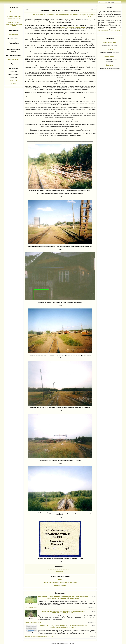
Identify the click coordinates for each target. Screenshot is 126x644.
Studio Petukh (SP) (109, 43)
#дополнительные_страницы (33, 637)
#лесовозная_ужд (41, 14)
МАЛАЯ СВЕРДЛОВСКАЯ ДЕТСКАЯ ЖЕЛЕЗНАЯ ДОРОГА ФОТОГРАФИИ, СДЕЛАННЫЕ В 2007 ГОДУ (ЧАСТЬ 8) (63, 612)
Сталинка (109, 65)
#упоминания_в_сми (47, 637)
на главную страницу (60, 585)
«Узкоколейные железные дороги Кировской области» (60, 582)
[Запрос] (110, 2)
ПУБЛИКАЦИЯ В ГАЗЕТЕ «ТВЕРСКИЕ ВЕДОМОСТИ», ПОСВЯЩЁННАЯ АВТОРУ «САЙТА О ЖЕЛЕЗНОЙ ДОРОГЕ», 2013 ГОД (63, 626)
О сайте (14, 83)
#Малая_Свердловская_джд (33, 622)
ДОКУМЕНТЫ (60, 572)
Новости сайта (14, 81)
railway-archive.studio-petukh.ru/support (109, 31)
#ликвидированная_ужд (65, 14)
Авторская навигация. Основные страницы (14, 17)
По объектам (14, 35)
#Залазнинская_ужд (90, 14)
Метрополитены (14, 60)
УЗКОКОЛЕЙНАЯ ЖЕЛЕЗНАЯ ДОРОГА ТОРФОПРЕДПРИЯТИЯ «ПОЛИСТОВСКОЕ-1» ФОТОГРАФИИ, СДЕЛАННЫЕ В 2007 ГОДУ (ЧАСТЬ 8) (63, 598)
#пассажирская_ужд (52, 14)
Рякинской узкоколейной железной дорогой (73, 27)
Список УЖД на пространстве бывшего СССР (14, 24)
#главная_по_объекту (89, 16)
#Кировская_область (78, 14)
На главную (14, 12)
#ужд (34, 14)
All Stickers (109, 50)
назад (60, 579)
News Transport (109, 56)
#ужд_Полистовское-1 (31, 608)
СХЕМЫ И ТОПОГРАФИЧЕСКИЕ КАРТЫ (60, 569)
